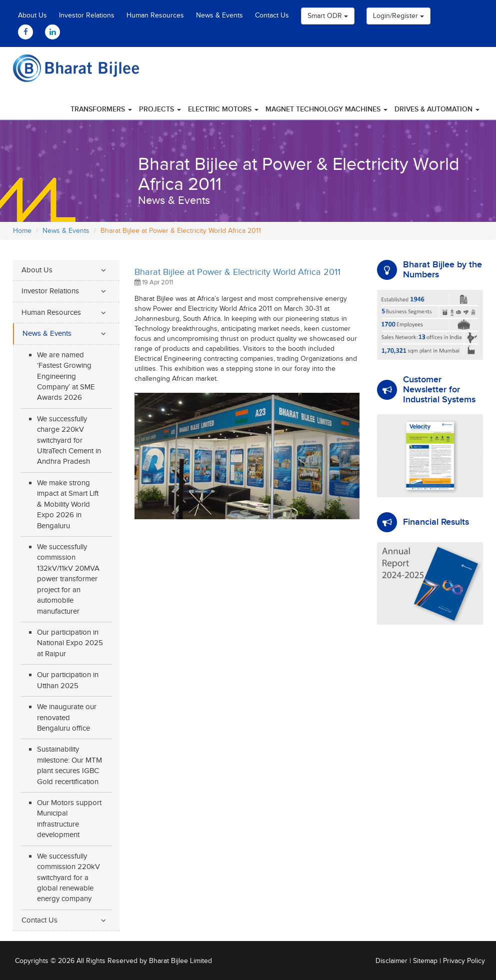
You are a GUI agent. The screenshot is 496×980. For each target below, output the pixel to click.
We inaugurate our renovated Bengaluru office (67, 718)
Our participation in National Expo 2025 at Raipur (70, 643)
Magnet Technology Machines (326, 109)
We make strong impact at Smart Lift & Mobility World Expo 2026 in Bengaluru (68, 504)
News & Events (219, 15)
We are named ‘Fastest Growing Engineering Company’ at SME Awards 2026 (66, 377)
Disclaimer (391, 961)
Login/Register (398, 16)
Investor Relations (87, 15)
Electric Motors (223, 109)
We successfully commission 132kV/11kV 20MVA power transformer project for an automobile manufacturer (68, 579)
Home (22, 231)
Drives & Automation (437, 109)
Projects (160, 109)
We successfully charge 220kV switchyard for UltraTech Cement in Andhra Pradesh (69, 441)
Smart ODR (328, 16)
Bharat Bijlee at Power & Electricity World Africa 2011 (237, 272)
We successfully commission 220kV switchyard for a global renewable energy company (68, 878)
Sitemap (425, 961)
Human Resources (155, 15)
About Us (32, 15)
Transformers (101, 109)
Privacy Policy (464, 961)
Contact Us (272, 15)
